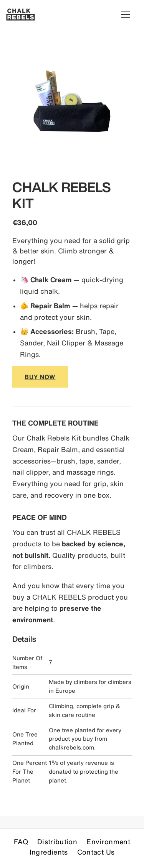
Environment (108, 842)
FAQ (21, 842)
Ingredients (49, 852)
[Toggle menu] (129, 15)
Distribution (57, 842)
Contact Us (96, 852)
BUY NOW (40, 377)
